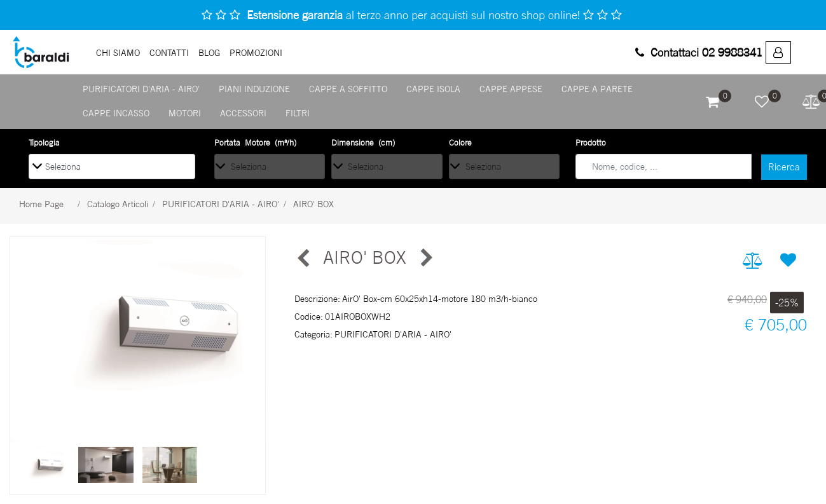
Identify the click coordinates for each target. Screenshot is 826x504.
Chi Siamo (118, 52)
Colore (460, 142)
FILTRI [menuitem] (298, 113)
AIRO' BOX (313, 204)
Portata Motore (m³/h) (255, 142)
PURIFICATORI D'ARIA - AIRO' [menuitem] (141, 89)
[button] (784, 167)
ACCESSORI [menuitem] (243, 113)
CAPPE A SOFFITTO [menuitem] (348, 89)
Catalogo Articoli (118, 204)
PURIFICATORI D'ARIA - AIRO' (221, 204)
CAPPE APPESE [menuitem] (511, 89)
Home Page (41, 204)
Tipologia (44, 142)
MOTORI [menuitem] (185, 113)
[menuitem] (778, 52)
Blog (209, 52)
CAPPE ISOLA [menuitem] (433, 89)
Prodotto (591, 142)
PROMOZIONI (256, 52)
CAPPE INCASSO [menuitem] (116, 113)
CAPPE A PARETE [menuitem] (597, 89)
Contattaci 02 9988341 (699, 52)
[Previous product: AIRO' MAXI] (304, 258)
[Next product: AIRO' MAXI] (425, 258)
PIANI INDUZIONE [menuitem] (254, 89)
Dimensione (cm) (363, 142)
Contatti (169, 52)
